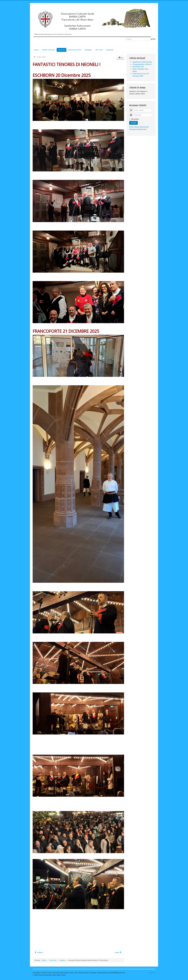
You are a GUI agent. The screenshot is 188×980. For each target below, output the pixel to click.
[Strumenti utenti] (120, 58)
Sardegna (88, 50)
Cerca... (125, 37)
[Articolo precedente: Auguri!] (39, 953)
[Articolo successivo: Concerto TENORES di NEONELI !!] (118, 953)
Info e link (99, 50)
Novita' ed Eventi (49, 50)
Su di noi (62, 50)
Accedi (133, 123)
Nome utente (132, 109)
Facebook (110, 50)
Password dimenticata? (138, 129)
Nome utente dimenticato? (139, 127)
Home (36, 50)
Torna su (152, 973)
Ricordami (135, 119)
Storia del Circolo (75, 50)
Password (132, 114)
